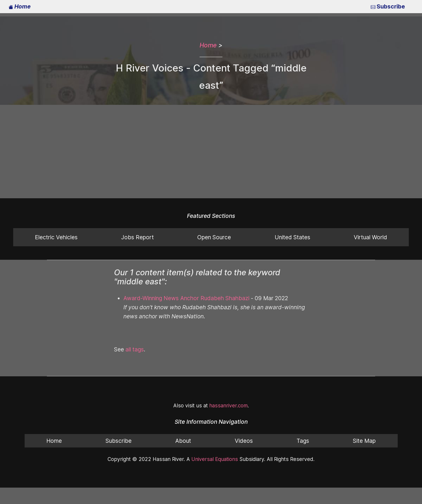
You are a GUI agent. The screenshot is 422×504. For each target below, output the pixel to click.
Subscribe (388, 6)
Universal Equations (214, 459)
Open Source (214, 237)
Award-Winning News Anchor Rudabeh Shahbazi (184, 298)
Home (19, 6)
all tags (134, 349)
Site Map (364, 441)
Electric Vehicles (56, 237)
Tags (303, 441)
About (183, 441)
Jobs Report (137, 237)
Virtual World (370, 237)
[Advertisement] (211, 152)
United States (292, 237)
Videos (244, 441)
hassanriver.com (227, 405)
